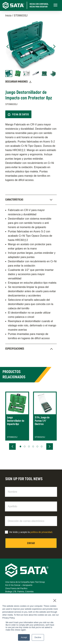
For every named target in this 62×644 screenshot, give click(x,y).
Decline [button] (38, 637)
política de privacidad (41, 532)
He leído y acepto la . (31, 532)
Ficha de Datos (21, 115)
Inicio (8, 16)
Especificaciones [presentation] (15, 349)
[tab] (31, 200)
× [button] (55, 600)
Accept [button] (24, 637)
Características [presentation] (14, 200)
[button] (21, 446)
